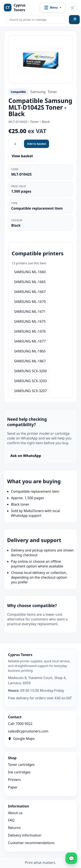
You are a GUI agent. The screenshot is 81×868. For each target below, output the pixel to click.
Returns (14, 828)
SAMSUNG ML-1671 (30, 312)
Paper (13, 787)
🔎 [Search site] (74, 20)
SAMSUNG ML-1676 (30, 331)
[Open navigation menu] (53, 8)
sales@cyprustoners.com (28, 731)
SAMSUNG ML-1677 (30, 341)
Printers (14, 780)
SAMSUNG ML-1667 (30, 292)
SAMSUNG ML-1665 (30, 282)
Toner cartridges (21, 765)
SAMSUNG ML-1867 (30, 361)
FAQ (11, 820)
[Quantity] (15, 144)
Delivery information (25, 835)
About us (15, 813)
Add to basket (37, 144)
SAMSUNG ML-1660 (30, 272)
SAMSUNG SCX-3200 (30, 371)
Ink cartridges (19, 772)
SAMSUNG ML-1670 (30, 302)
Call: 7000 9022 (20, 724)
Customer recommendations (31, 843)
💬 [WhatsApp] (71, 858)
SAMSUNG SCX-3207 (30, 391)
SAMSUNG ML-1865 (30, 351)
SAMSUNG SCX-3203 (30, 381)
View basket (22, 156)
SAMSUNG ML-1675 (30, 321)
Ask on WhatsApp (26, 456)
